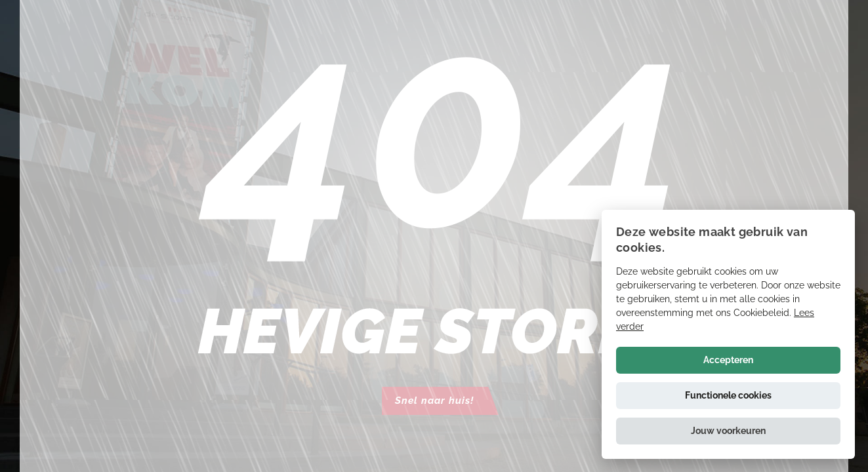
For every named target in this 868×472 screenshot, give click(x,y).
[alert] (728, 334)
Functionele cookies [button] (728, 395)
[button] (728, 431)
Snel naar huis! (434, 401)
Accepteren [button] (728, 360)
